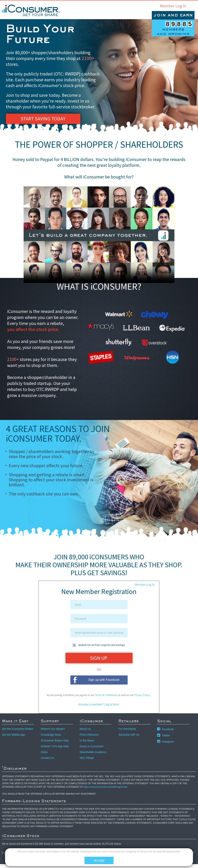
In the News (87, 742)
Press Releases (89, 736)
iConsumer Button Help (55, 742)
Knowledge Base (51, 736)
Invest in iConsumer (92, 747)
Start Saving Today (43, 119)
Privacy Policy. (143, 696)
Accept (99, 860)
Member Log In (173, 6)
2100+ (88, 58)
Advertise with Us (129, 736)
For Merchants (127, 730)
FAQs (44, 753)
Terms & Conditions (106, 696)
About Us (85, 730)
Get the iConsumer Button (18, 730)
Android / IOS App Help (55, 747)
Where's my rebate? (53, 730)
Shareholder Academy (93, 753)
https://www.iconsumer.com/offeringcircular (105, 788)
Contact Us (47, 759)
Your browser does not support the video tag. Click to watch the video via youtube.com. (99, 235)
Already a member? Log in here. (99, 705)
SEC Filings (87, 759)
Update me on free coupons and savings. (102, 645)
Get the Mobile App (13, 736)
